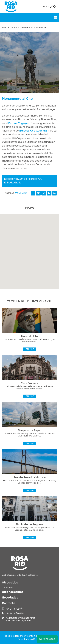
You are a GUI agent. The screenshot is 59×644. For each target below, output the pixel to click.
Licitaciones (8, 588)
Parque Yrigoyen (19, 123)
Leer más (29, 349)
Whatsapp (47, 639)
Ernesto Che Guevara (33, 131)
